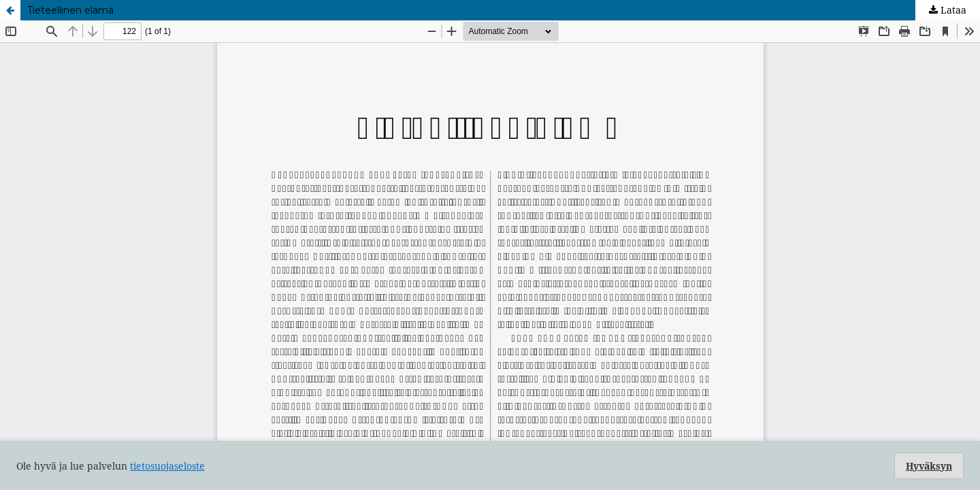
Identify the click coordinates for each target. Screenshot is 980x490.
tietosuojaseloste (167, 466)
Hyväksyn (929, 466)
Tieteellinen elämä (70, 10)
